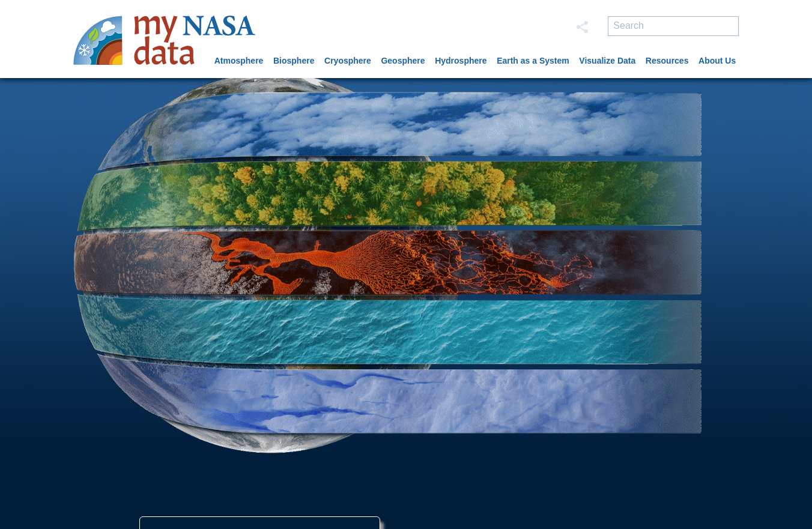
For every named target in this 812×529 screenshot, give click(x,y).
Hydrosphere (461, 61)
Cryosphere (348, 61)
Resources (667, 61)
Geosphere (403, 61)
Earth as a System (533, 61)
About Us (717, 61)
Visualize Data (607, 61)
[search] (673, 26)
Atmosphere (239, 61)
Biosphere (294, 61)
